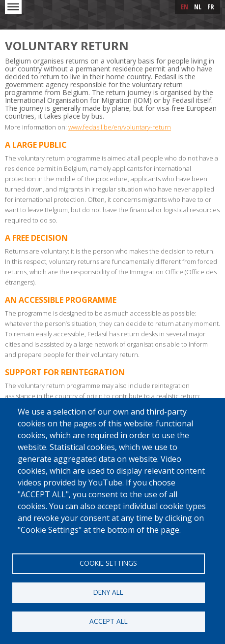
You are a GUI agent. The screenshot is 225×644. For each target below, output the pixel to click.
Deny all (108, 592)
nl (198, 7)
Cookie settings (108, 563)
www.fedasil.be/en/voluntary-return (120, 127)
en (184, 7)
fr (211, 7)
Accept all (109, 621)
